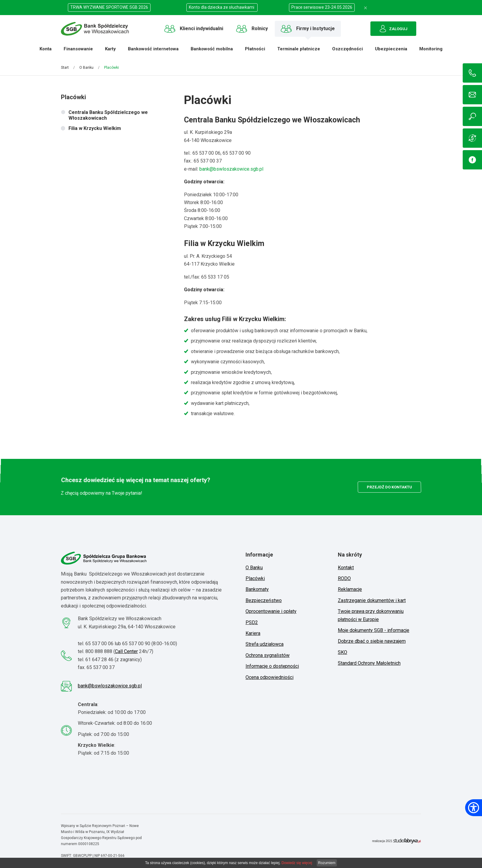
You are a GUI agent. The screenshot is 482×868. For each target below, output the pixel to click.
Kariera (253, 633)
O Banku (86, 68)
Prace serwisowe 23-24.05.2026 (322, 7)
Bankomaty (257, 589)
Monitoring (429, 51)
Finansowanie (77, 51)
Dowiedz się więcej (297, 863)
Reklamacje (350, 589)
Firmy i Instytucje (308, 29)
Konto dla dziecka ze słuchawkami (222, 7)
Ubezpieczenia (390, 51)
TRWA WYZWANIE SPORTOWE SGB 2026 (109, 7)
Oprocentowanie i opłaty (271, 611)
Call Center (126, 651)
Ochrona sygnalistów (268, 655)
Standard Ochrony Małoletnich (369, 663)
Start (65, 68)
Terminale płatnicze (297, 51)
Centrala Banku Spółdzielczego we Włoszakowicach (108, 115)
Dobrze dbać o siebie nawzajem (372, 641)
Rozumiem (327, 863)
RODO (344, 578)
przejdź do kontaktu (390, 487)
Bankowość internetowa (152, 51)
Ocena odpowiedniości (270, 677)
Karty (109, 51)
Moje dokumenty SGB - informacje (374, 630)
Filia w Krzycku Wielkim (95, 128)
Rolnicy (252, 29)
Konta (44, 51)
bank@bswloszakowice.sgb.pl (231, 168)
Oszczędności (346, 51)
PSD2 (252, 622)
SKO (342, 652)
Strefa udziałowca (265, 644)
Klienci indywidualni (194, 29)
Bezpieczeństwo (264, 600)
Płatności (254, 51)
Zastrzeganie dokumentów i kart (372, 600)
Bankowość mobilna (210, 51)
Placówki (255, 578)
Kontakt (346, 568)
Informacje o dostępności (272, 666)
